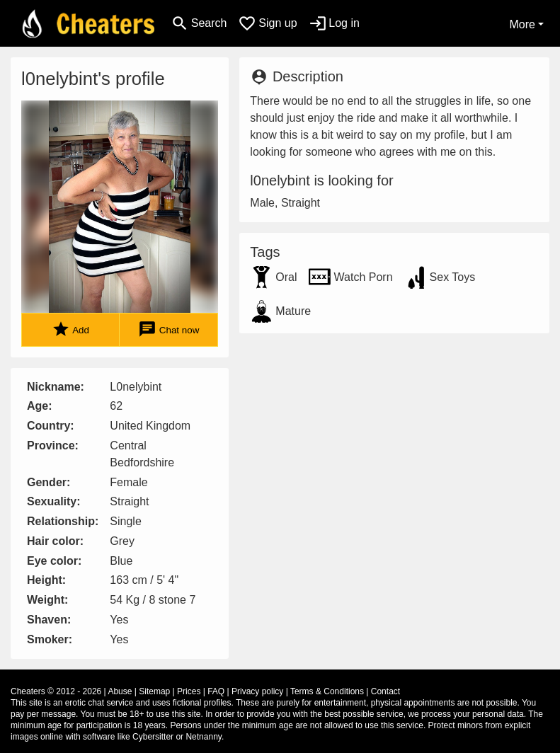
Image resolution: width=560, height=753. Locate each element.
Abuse (120, 691)
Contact (385, 691)
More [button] (522, 24)
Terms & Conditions (327, 691)
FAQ (216, 691)
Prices (189, 691)
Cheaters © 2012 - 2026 (56, 691)
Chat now (168, 329)
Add (70, 329)
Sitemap (154, 691)
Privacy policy (257, 691)
